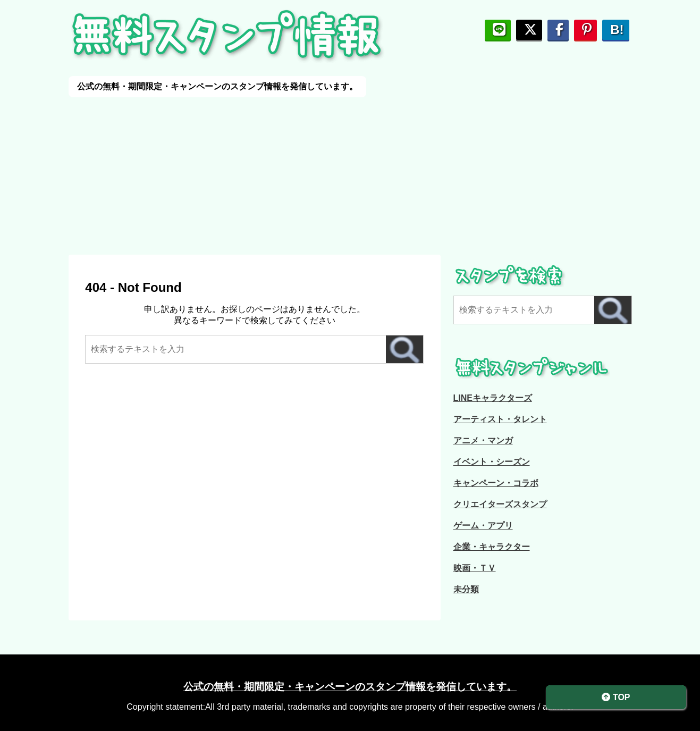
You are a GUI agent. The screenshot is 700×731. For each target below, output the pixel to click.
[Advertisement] (319, 172)
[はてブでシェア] (615, 30)
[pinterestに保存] (585, 30)
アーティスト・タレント (500, 419)
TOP (616, 697)
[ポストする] (529, 30)
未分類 (466, 589)
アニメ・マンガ (483, 440)
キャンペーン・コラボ (496, 483)
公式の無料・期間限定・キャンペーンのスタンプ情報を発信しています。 (350, 687)
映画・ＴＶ (475, 568)
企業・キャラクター (492, 547)
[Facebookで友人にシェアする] (558, 30)
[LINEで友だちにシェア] (498, 30)
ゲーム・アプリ (483, 526)
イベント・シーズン (492, 462)
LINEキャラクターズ (493, 398)
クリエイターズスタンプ (500, 504)
